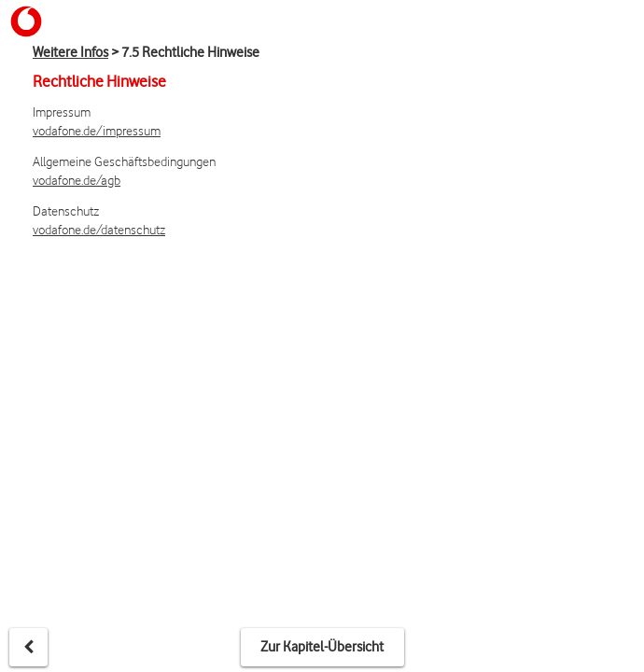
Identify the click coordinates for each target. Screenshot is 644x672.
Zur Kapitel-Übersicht (322, 647)
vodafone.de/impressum (97, 130)
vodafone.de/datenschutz (99, 229)
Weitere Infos (70, 52)
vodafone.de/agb (77, 180)
